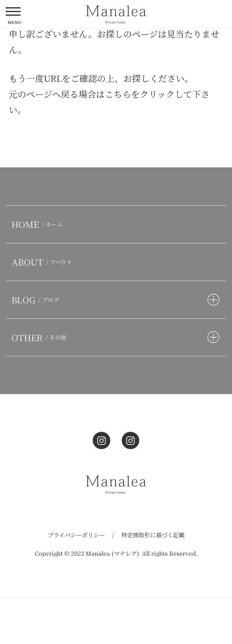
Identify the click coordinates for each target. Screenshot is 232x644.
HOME (39, 224)
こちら (118, 94)
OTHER (40, 337)
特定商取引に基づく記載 (153, 535)
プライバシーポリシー (76, 535)
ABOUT (43, 262)
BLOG (37, 300)
